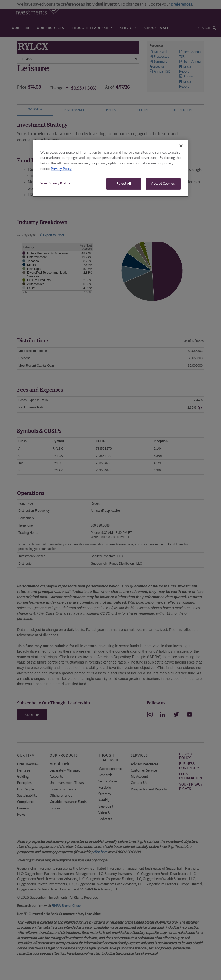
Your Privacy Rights (55, 183)
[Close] (181, 146)
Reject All (124, 184)
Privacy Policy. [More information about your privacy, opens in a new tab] (62, 169)
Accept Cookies (163, 184)
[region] (111, 168)
